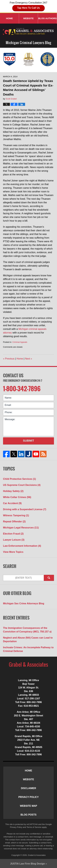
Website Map (28, 806)
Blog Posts (28, 815)
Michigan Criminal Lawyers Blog (29, 32)
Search (49, 578)
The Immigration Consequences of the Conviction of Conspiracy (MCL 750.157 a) (27, 630)
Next (28, 359)
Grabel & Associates (37, 855)
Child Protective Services (19, 479)
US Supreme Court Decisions (22, 485)
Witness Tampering (16, 515)
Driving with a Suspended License (25, 509)
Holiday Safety (13, 491)
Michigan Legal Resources (21, 528)
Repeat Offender (14, 522)
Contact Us (13, 375)
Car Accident (12, 503)
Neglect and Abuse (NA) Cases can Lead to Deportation (28, 640)
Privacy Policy (29, 797)
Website (28, 18)
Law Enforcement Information (22, 546)
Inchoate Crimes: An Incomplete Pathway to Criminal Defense (28, 649)
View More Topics (13, 552)
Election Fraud (13, 534)
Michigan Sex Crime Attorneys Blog (24, 603)
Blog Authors (47, 18)
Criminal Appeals (20, 342)
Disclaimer (29, 788)
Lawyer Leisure (14, 540)
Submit (29, 441)
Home (9, 18)
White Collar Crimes (17, 497)
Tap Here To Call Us (28, 8)
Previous (9, 359)
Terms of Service (34, 827)
